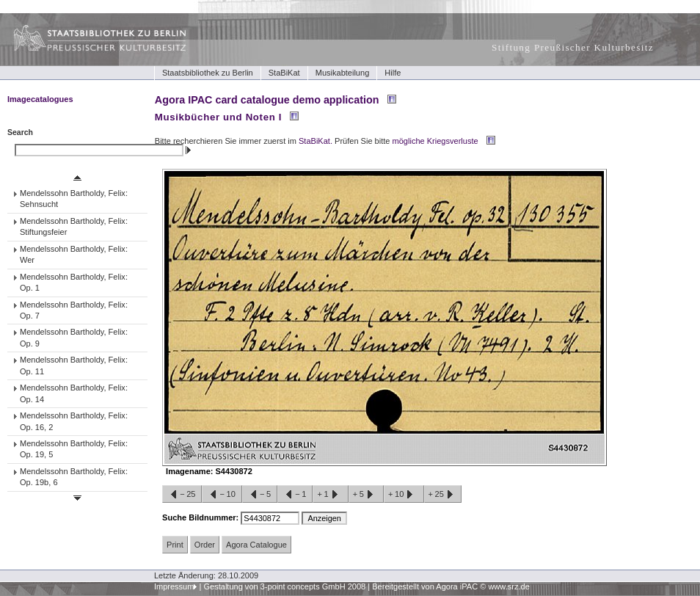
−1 (295, 495)
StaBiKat (284, 73)
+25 (443, 495)
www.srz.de (508, 586)
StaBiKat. (316, 141)
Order (205, 545)
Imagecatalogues (40, 99)
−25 (182, 495)
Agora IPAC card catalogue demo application (267, 100)
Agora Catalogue (256, 545)
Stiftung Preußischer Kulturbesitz (573, 47)
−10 (222, 495)
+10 (404, 495)
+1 (330, 495)
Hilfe (393, 73)
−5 (260, 495)
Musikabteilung (343, 73)
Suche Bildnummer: (201, 517)
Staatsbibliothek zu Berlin (208, 73)
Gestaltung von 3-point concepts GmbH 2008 (284, 586)
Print (175, 545)
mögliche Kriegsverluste (435, 141)
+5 (366, 495)
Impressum (174, 586)
